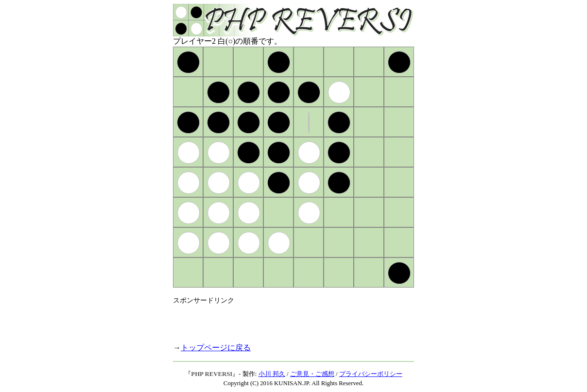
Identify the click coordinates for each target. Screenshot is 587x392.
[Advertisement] (287, 320)
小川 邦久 (272, 374)
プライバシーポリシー (371, 374)
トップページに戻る (216, 348)
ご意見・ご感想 (312, 374)
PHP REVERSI (212, 374)
